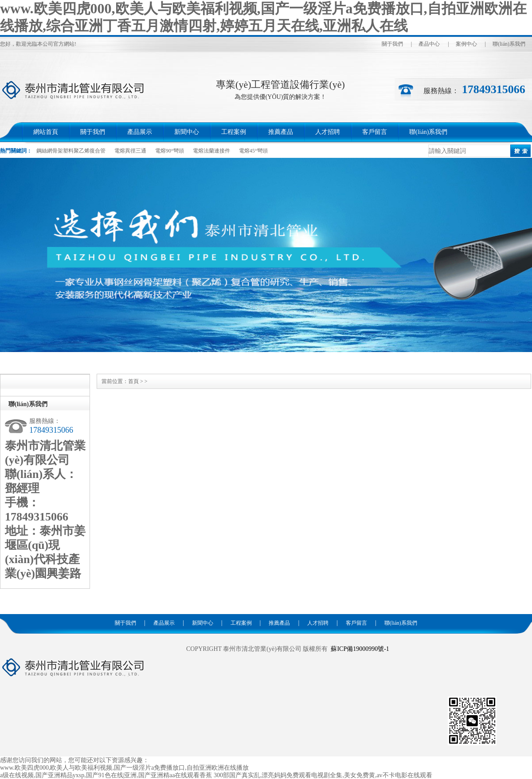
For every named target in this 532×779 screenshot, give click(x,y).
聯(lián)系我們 (509, 44)
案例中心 (466, 44)
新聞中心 (187, 132)
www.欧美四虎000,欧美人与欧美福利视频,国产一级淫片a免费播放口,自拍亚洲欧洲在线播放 (124, 768)
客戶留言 (375, 132)
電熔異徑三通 (130, 151)
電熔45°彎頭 (253, 151)
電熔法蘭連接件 (211, 151)
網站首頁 (46, 132)
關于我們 (392, 44)
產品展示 (140, 132)
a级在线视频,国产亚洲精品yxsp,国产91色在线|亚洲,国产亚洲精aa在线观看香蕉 (106, 775)
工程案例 (234, 132)
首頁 (133, 381)
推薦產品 (281, 132)
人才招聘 (328, 132)
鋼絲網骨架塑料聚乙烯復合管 (71, 151)
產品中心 (429, 44)
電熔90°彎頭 (170, 151)
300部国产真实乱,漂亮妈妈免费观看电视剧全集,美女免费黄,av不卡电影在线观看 (323, 775)
